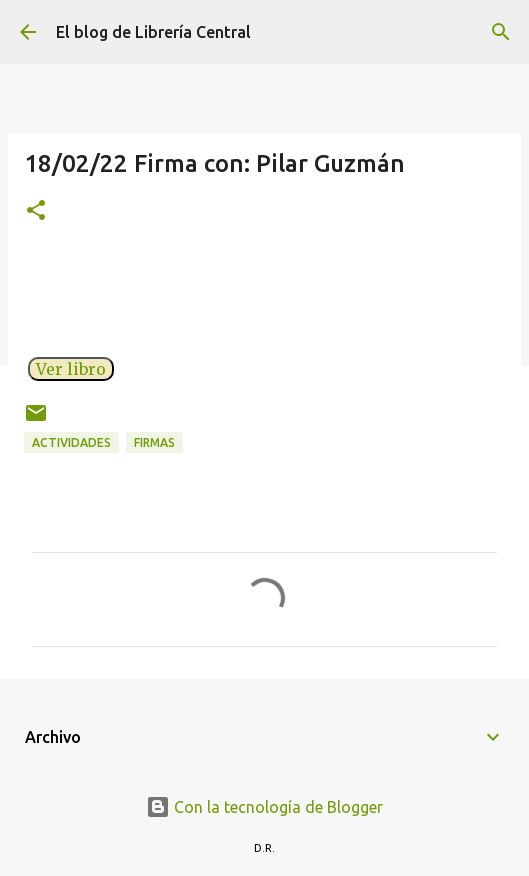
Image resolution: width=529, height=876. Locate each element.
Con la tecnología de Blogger (264, 807)
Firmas (154, 442)
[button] (36, 211)
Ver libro (71, 369)
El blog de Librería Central (153, 32)
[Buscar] (501, 32)
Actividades (71, 442)
